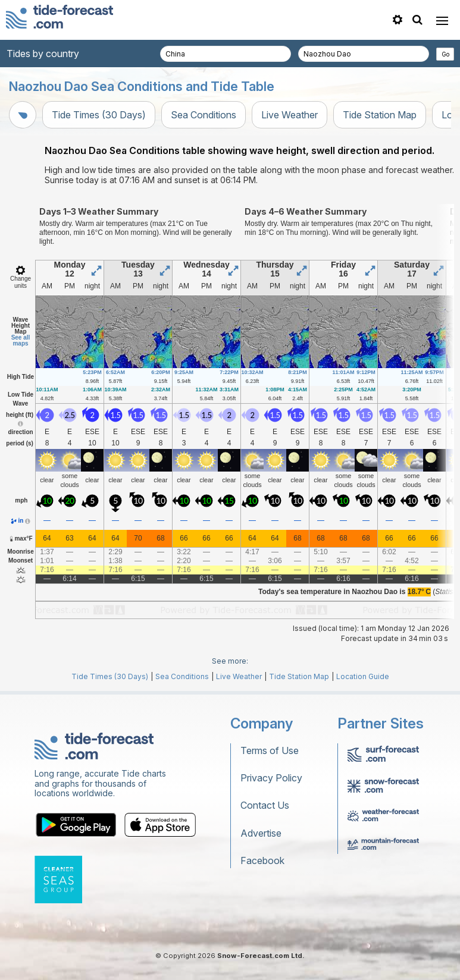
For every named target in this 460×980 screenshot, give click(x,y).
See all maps (21, 340)
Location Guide (363, 676)
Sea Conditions (204, 115)
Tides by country (43, 54)
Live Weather (290, 115)
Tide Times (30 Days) (99, 115)
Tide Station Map (380, 115)
